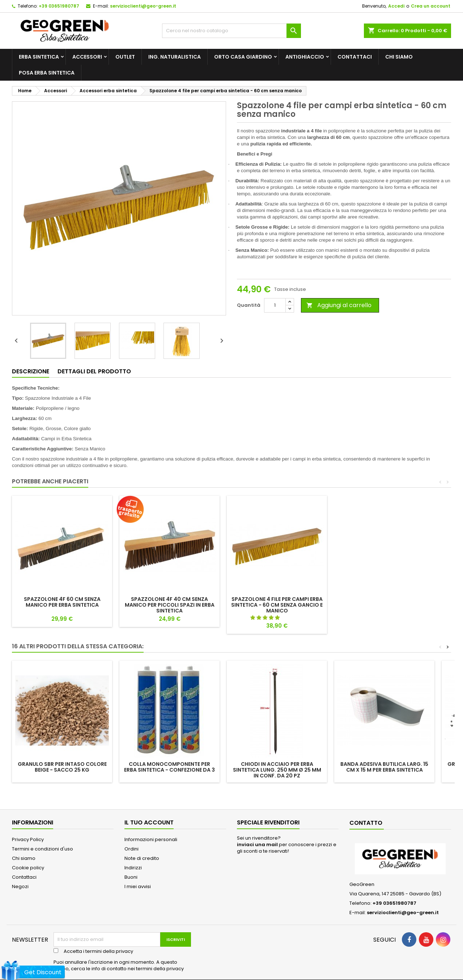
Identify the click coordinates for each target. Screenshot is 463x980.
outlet (125, 57)
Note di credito (142, 858)
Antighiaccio (305, 57)
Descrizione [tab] (31, 371)
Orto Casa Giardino (243, 57)
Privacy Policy (28, 839)
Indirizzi (133, 868)
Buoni (131, 877)
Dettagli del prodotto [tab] (94, 371)
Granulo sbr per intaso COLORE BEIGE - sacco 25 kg (62, 767)
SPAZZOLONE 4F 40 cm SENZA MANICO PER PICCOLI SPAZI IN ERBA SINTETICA (170, 605)
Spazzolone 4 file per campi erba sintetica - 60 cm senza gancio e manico (277, 605)
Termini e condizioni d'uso (43, 849)
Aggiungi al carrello (339, 305)
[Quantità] (275, 305)
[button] (266, 618)
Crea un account (431, 6)
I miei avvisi (138, 886)
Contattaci (355, 57)
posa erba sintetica (47, 73)
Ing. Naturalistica (175, 57)
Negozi (20, 886)
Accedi (396, 6)
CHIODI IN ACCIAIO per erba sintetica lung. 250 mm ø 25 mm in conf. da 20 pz (277, 770)
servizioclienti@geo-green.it (143, 6)
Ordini (131, 849)
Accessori (87, 57)
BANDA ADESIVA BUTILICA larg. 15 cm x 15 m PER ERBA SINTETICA (384, 767)
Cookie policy (28, 868)
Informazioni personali (151, 839)
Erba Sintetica (39, 57)
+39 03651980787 (59, 6)
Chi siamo (399, 57)
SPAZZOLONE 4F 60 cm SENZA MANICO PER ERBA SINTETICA (62, 602)
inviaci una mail (257, 845)
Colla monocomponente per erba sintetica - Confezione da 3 (169, 767)
